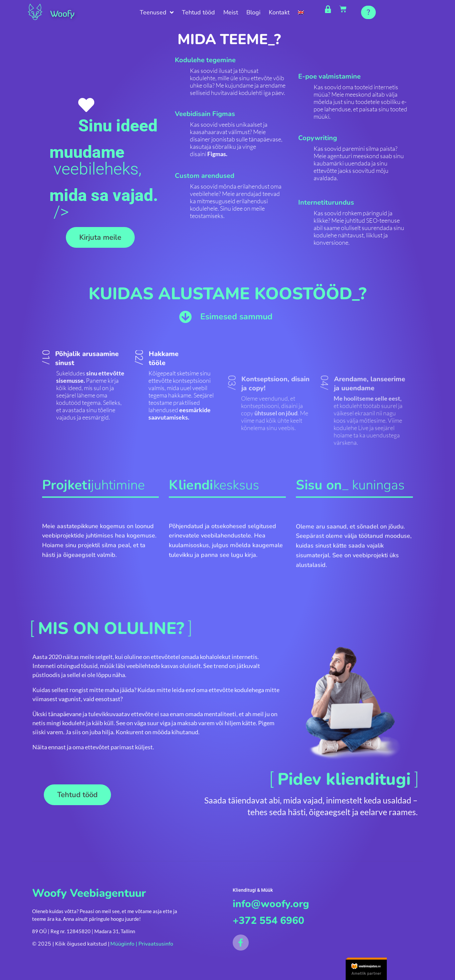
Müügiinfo (122, 945)
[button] (368, 12)
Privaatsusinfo (156, 945)
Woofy (67, 13)
